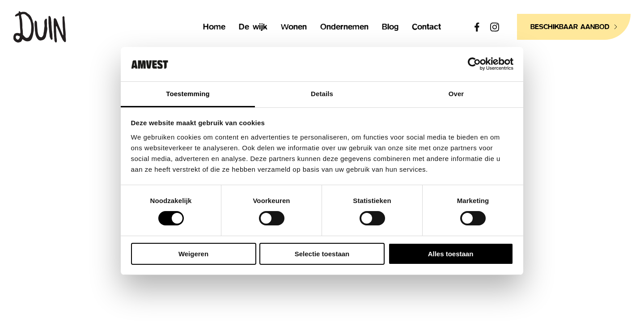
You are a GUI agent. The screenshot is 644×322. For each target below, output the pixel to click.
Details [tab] (322, 94)
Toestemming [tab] (188, 94)
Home (214, 27)
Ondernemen (344, 27)
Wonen (294, 27)
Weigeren (193, 254)
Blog (390, 27)
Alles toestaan (451, 254)
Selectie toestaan (322, 254)
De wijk (253, 27)
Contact (426, 27)
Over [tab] (456, 94)
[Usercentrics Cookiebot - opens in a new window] (474, 64)
